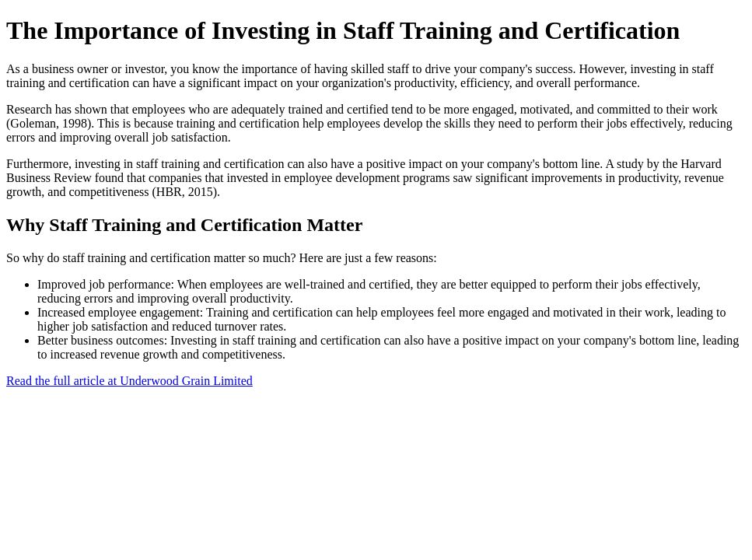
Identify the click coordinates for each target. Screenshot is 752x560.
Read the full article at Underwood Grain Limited (129, 381)
